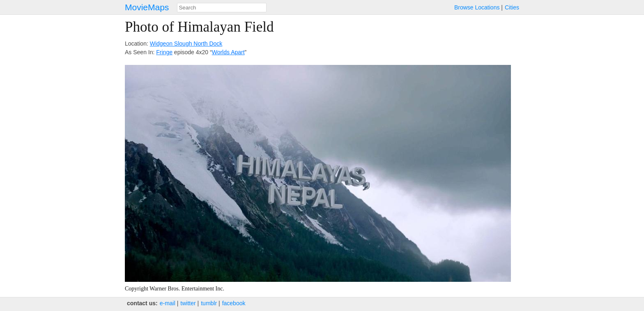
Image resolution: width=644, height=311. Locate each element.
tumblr (209, 303)
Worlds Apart (228, 52)
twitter (188, 303)
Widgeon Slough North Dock (186, 44)
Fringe (164, 52)
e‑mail (168, 303)
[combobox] (222, 8)
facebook (234, 303)
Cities (512, 7)
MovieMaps (147, 7)
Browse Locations (477, 7)
